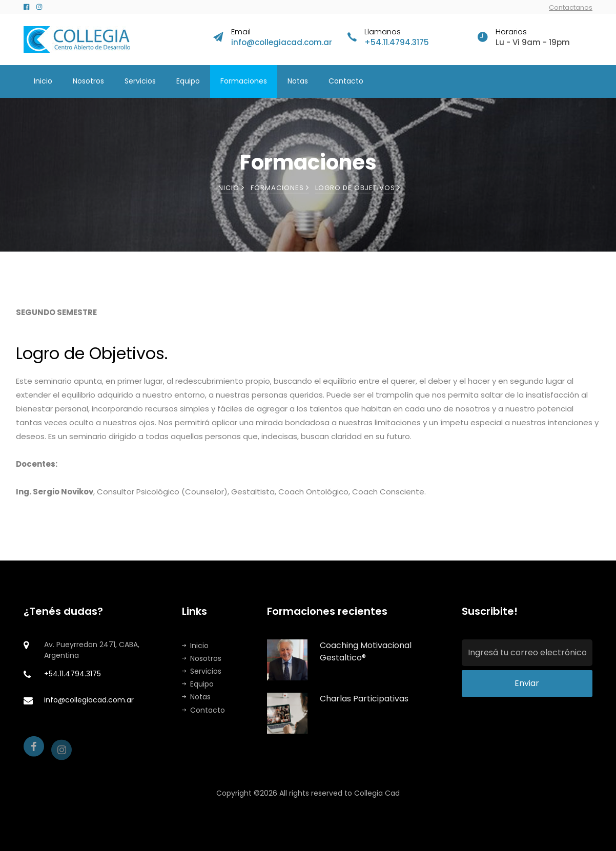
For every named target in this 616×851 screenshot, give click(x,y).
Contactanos (571, 7)
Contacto (346, 81)
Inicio (43, 81)
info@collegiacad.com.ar (282, 42)
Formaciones (244, 81)
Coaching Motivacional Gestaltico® (366, 651)
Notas (298, 81)
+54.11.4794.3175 (397, 42)
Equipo (188, 81)
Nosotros (88, 81)
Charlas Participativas (364, 699)
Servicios (140, 81)
